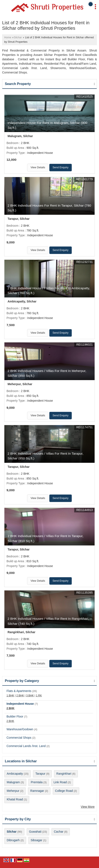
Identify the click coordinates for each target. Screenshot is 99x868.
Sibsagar (36, 840)
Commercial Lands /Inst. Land (26, 746)
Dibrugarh (13, 840)
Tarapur (40, 774)
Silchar (18, 37)
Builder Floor (15, 716)
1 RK (39, 696)
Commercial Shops (19, 738)
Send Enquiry (61, 167)
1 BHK (10, 696)
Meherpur (13, 791)
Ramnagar (37, 791)
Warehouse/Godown (20, 729)
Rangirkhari (64, 774)
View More (88, 807)
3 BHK (30, 696)
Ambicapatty (15, 774)
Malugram (13, 782)
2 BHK (20, 696)
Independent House (20, 704)
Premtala (37, 782)
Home (8, 37)
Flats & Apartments (19, 691)
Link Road (60, 782)
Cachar (59, 832)
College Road (64, 791)
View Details (38, 167)
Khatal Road (15, 799)
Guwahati (35, 832)
